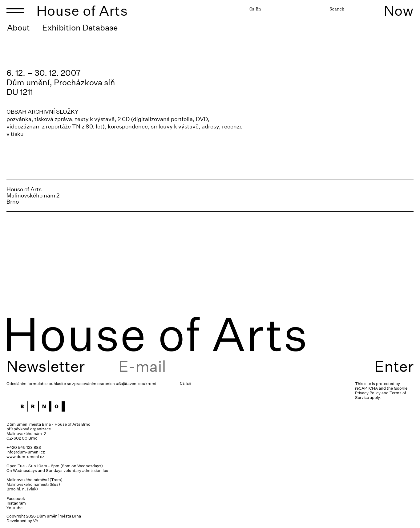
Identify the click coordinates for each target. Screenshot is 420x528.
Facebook (16, 499)
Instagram (16, 503)
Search (337, 9)
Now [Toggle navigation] (399, 11)
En (258, 9)
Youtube (14, 508)
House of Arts (82, 11)
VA (36, 521)
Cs (252, 9)
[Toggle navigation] (15, 11)
